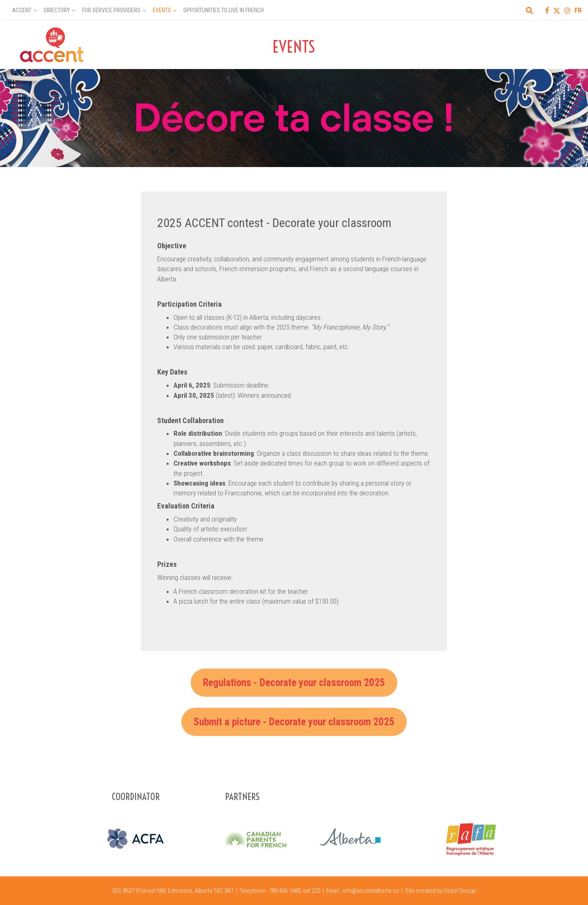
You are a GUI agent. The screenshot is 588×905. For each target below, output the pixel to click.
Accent (22, 10)
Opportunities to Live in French (224, 10)
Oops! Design (460, 891)
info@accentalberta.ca (371, 891)
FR (578, 10)
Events (162, 10)
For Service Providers (111, 10)
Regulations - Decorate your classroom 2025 (294, 683)
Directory (57, 10)
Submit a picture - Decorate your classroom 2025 (294, 722)
